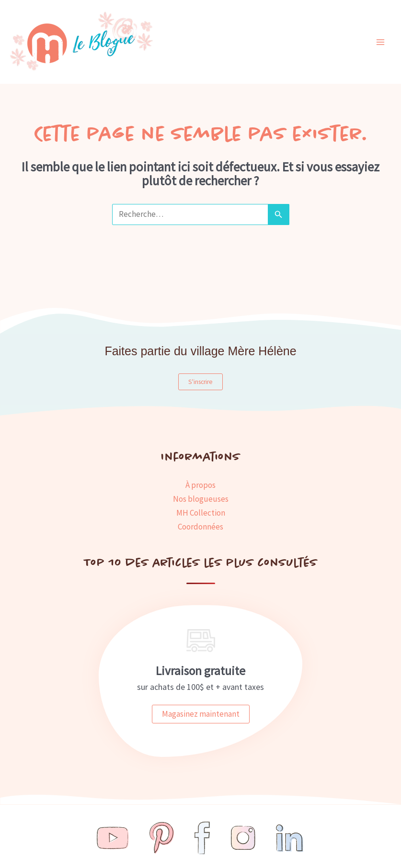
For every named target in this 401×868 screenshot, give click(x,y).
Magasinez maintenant (201, 714)
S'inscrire (200, 382)
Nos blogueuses (201, 499)
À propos (200, 485)
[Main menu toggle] (381, 42)
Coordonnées (200, 527)
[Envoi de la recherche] (278, 214)
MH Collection (201, 513)
